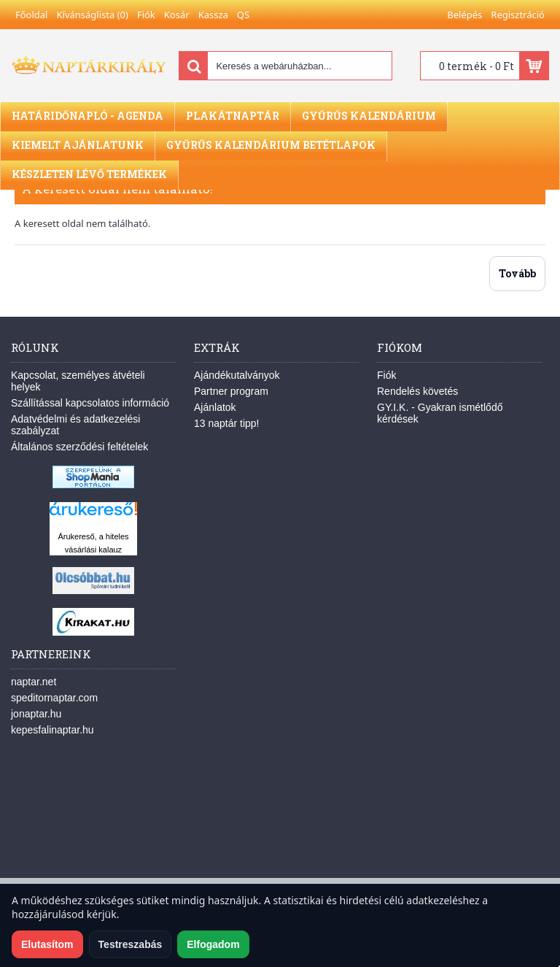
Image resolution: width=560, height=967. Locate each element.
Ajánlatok (215, 407)
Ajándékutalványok (237, 375)
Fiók (386, 375)
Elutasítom (47, 944)
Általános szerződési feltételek (79, 447)
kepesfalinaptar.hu (52, 730)
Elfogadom (213, 944)
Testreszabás (131, 944)
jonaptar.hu (36, 714)
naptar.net (34, 682)
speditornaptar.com (54, 698)
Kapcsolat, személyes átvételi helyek (78, 381)
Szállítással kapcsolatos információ (90, 403)
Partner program (231, 391)
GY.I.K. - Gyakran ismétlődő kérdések (440, 413)
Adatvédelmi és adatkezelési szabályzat (75, 425)
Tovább (517, 273)
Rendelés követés (417, 391)
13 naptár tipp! (227, 423)
